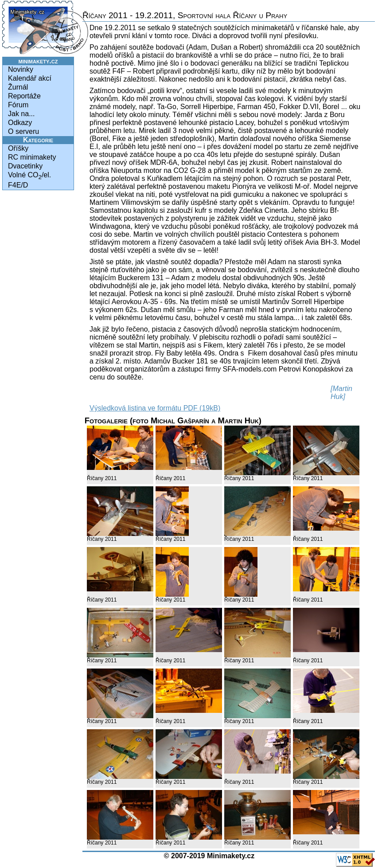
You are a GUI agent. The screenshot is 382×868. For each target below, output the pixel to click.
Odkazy (20, 123)
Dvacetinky (25, 166)
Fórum (18, 105)
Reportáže (24, 96)
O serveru (23, 131)
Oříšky (18, 148)
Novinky (21, 69)
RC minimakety (32, 157)
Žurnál (18, 87)
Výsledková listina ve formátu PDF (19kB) (155, 408)
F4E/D (18, 185)
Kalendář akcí (30, 78)
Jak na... (21, 114)
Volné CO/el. (29, 176)
